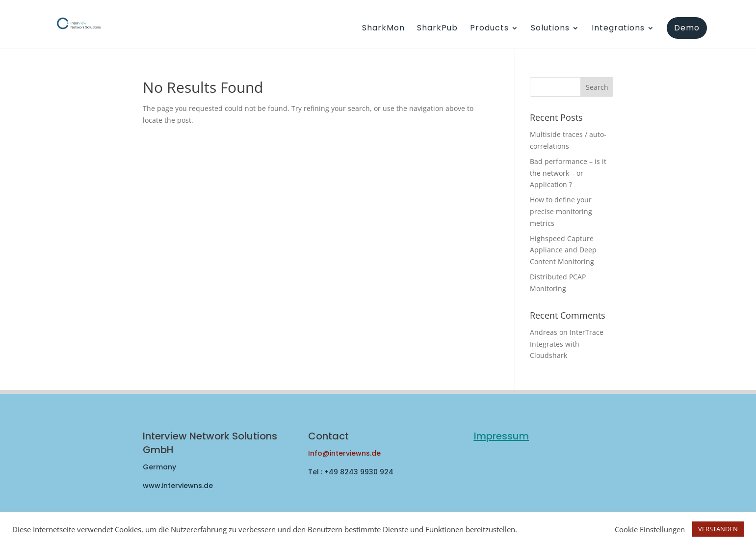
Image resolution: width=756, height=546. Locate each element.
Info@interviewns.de (344, 453)
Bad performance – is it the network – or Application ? (568, 173)
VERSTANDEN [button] (718, 529)
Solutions (550, 29)
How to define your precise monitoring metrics (561, 211)
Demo (687, 28)
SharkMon (383, 29)
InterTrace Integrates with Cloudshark (567, 344)
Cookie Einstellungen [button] (650, 529)
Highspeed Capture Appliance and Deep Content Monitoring (563, 250)
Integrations (618, 29)
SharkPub (437, 29)
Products (489, 29)
